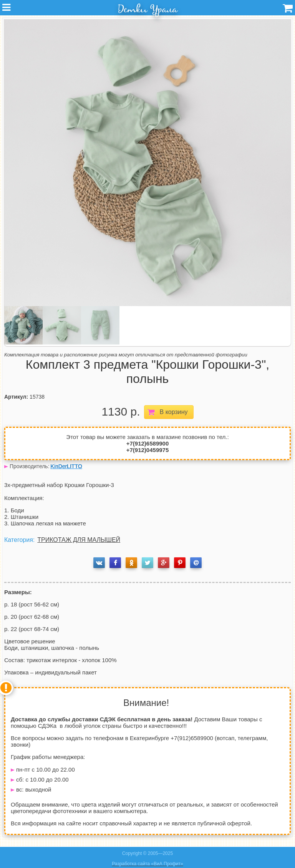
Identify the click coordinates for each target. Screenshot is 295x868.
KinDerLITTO (66, 466)
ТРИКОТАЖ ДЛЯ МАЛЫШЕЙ (79, 540)
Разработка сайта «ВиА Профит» (147, 864)
